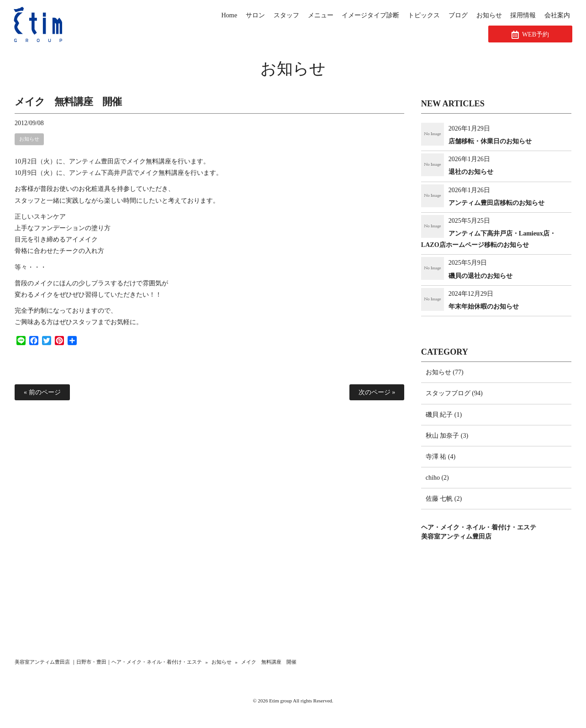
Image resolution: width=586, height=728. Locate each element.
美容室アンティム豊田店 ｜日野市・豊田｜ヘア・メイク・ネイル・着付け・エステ (108, 662)
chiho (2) (437, 478)
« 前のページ (42, 392)
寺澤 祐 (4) (441, 457)
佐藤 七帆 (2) (444, 499)
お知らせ (293, 69)
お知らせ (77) (445, 372)
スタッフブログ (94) (454, 393)
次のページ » (377, 392)
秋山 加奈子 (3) (447, 436)
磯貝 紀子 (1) (444, 415)
